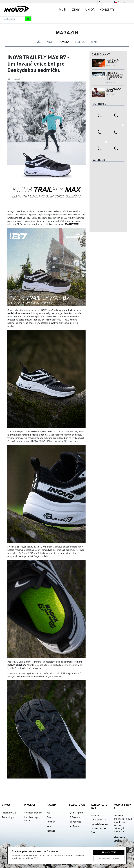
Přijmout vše (109, 852)
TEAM (94, 42)
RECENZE (80, 42)
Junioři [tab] (90, 10)
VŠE (39, 42)
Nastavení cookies (109, 859)
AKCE (50, 42)
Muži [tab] (62, 10)
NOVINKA (64, 42)
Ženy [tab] (76, 10)
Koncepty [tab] (107, 10)
